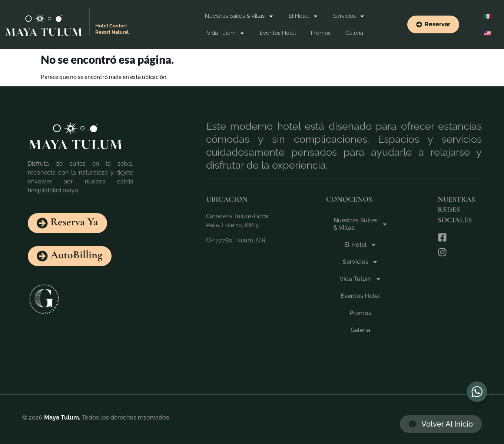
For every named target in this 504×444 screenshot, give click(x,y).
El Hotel (304, 16)
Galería (354, 33)
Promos (321, 33)
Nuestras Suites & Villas (239, 16)
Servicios (349, 16)
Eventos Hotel (278, 33)
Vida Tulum (226, 33)
